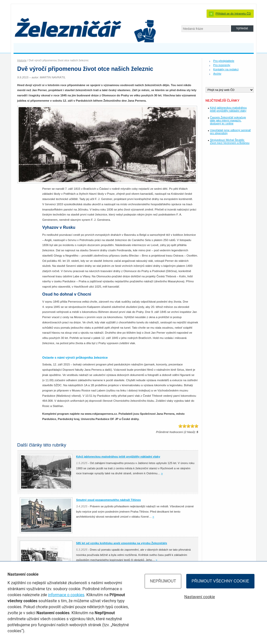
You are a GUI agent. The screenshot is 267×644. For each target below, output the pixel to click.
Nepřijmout (163, 581)
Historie (22, 60)
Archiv (217, 74)
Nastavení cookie (200, 597)
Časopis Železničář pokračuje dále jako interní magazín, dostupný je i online (228, 120)
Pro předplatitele (224, 61)
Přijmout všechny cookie (220, 581)
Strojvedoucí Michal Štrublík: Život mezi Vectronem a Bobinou (230, 141)
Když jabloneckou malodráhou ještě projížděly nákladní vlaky (229, 109)
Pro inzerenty (222, 65)
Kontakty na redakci (226, 69)
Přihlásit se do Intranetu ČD (233, 14)
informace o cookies (66, 595)
